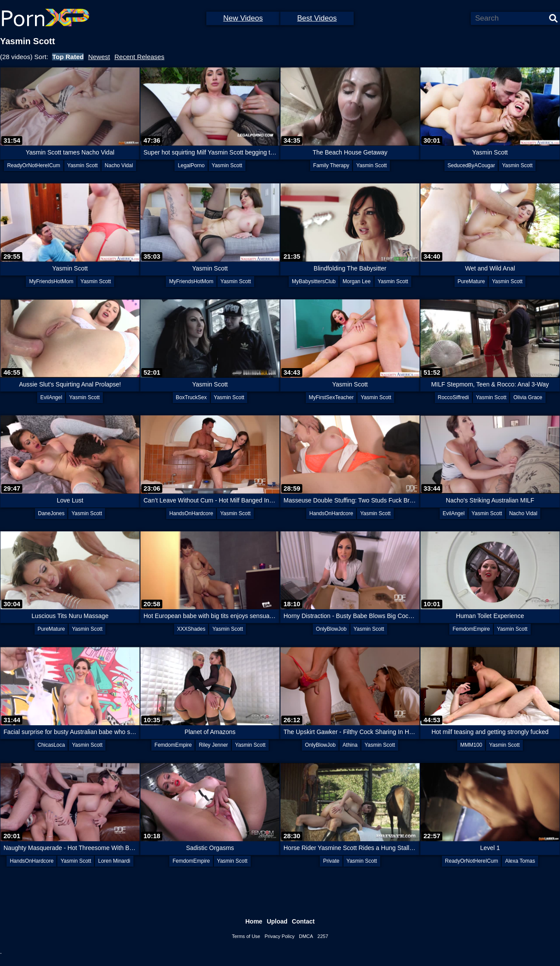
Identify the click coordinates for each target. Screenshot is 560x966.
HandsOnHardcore (191, 513)
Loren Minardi (114, 861)
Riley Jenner (213, 745)
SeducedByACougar (471, 165)
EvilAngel (51, 397)
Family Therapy (331, 165)
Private (331, 861)
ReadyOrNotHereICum (33, 165)
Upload (277, 921)
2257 (323, 936)
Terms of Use (246, 936)
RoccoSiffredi (453, 397)
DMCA (306, 936)
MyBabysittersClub (314, 281)
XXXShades (191, 629)
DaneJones (51, 513)
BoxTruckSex (191, 397)
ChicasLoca (51, 745)
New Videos (243, 18)
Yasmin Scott (83, 165)
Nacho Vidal (119, 165)
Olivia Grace (528, 397)
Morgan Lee (357, 281)
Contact (303, 921)
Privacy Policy (280, 936)
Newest (99, 57)
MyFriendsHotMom (51, 281)
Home (254, 921)
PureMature (471, 281)
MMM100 (471, 745)
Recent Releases (139, 57)
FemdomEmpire (471, 629)
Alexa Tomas (520, 861)
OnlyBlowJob (331, 629)
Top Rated (68, 57)
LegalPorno (191, 165)
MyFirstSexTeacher (331, 397)
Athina (350, 745)
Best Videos (317, 18)
